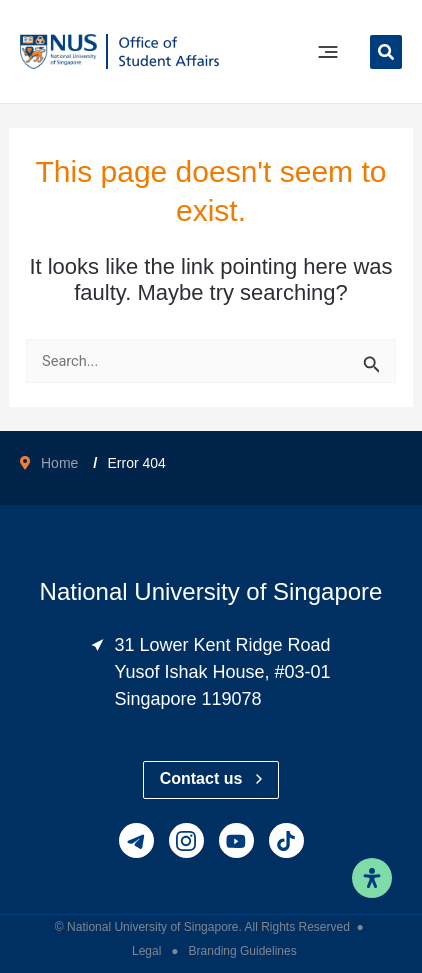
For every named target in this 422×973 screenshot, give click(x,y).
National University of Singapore (152, 927)
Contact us (211, 778)
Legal (148, 951)
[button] (386, 55)
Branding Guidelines (243, 951)
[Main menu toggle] (328, 52)
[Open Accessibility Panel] (372, 878)
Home (59, 463)
